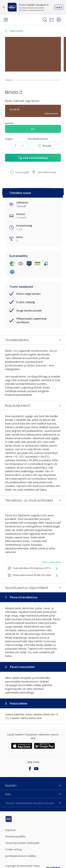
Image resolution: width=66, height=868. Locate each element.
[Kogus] (16, 146)
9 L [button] (33, 129)
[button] (59, 20)
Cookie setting (13, 748)
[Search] (45, 20)
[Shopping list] (52, 20)
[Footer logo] (14, 718)
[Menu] (6, 20)
